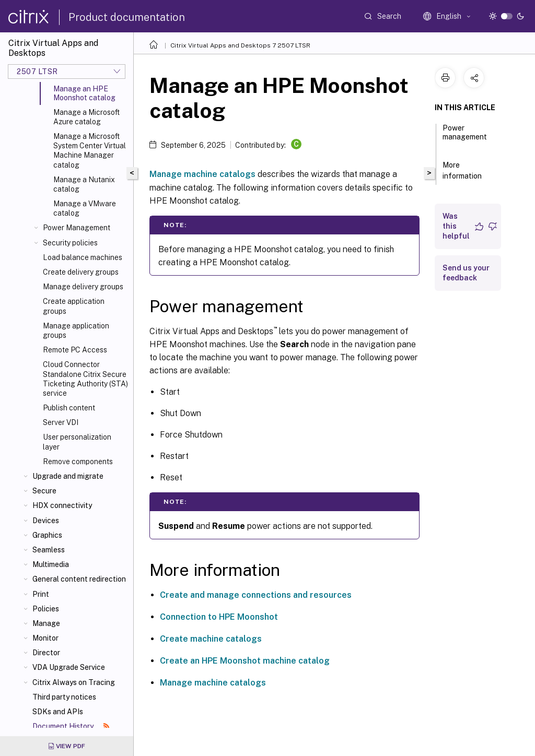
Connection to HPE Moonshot (219, 617)
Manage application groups (76, 330)
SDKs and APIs (58, 712)
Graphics (47, 535)
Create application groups (74, 306)
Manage (46, 623)
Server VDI (61, 422)
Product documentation (127, 17)
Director (46, 653)
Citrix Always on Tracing (74, 682)
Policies (46, 609)
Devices (46, 521)
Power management (465, 137)
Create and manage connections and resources (256, 595)
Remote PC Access (75, 350)
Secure (44, 491)
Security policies (70, 243)
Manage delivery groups (83, 287)
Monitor (45, 638)
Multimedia (51, 564)
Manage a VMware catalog (85, 208)
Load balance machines (83, 257)
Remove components (78, 462)
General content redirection (79, 579)
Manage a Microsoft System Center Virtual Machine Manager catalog (90, 151)
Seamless (49, 550)
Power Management (77, 228)
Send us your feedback (466, 273)
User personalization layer (77, 442)
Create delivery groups (81, 272)
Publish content (69, 408)
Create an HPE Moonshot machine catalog (245, 661)
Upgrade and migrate (68, 476)
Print (41, 594)
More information (468, 170)
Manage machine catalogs (202, 174)
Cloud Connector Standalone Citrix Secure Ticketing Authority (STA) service (85, 379)
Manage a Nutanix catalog (84, 184)
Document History (71, 726)
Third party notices (64, 697)
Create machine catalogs (211, 639)
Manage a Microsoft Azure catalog (86, 117)
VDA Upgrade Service (69, 667)
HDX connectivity (62, 505)
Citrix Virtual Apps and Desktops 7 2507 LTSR (240, 45)
